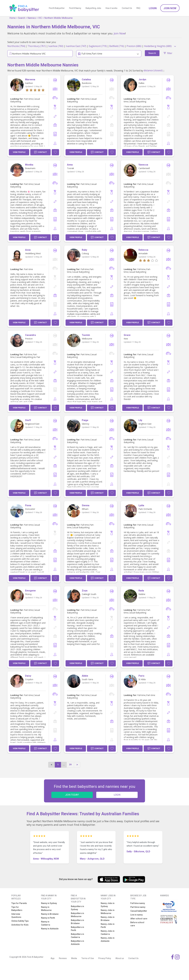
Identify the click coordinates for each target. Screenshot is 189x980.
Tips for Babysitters (17, 909)
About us (120, 958)
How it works (111, 8)
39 (70, 765)
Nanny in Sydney (49, 903)
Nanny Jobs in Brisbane (108, 919)
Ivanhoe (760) (56, 46)
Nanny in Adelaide (50, 929)
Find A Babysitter (57, 8)
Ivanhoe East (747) (76, 46)
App (53, 958)
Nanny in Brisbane (50, 914)
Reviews (63, 958)
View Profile (19, 152)
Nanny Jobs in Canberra (108, 933)
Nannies (32, 18)
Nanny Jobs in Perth (108, 926)
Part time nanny (138, 907)
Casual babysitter (139, 911)
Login (153, 8)
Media (74, 958)
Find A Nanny (75, 8)
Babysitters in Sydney (77, 908)
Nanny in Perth (48, 918)
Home (13, 18)
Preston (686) (134, 46)
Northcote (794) (16, 46)
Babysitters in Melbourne (77, 915)
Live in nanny (137, 915)
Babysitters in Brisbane (77, 922)
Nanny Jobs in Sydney (108, 905)
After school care (139, 919)
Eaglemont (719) (98, 46)
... (64, 765)
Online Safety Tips (20, 921)
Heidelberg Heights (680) (158, 46)
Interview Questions (16, 916)
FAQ (138, 8)
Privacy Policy (105, 958)
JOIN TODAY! (72, 795)
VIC (40, 18)
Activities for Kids (20, 925)
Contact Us (127, 8)
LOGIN (117, 795)
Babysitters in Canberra (77, 936)
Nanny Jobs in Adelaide (108, 939)
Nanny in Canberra (46, 923)
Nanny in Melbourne (46, 909)
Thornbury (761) (37, 46)
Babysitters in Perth (77, 929)
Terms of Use (88, 958)
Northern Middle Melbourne (58, 18)
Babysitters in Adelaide (77, 943)
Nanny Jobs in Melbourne (108, 912)
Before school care (137, 924)
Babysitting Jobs (93, 8)
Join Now (170, 8)
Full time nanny (138, 903)
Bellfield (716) (117, 46)
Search (22, 18)
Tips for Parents (19, 903)
